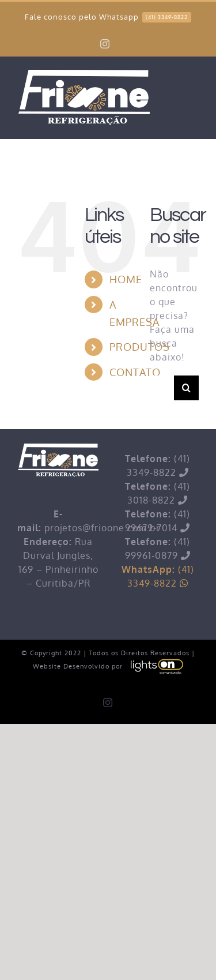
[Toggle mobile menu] (192, 87)
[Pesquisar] (186, 388)
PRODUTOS (140, 347)
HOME (126, 279)
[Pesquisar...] (162, 388)
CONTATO (135, 372)
